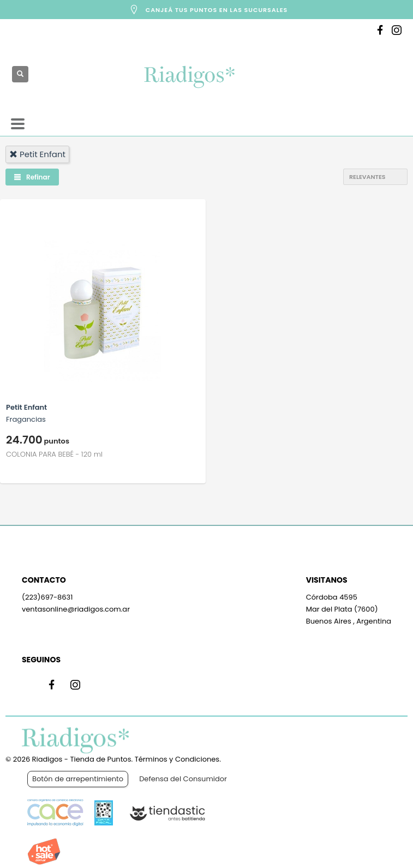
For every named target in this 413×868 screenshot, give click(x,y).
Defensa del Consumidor (183, 779)
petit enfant (37, 154)
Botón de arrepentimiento (78, 779)
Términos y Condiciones (177, 759)
